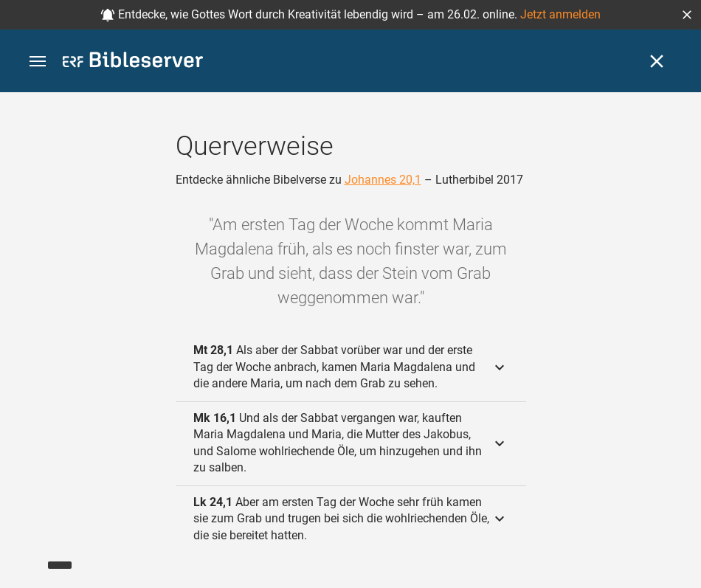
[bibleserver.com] (133, 62)
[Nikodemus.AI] (34, 556)
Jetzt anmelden (560, 14)
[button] (687, 15)
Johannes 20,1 (383, 180)
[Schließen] (657, 61)
